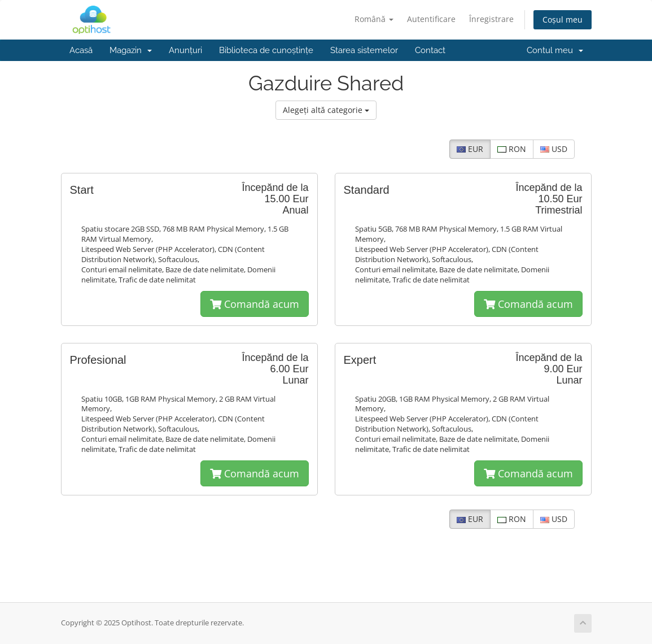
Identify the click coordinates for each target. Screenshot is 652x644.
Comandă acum (255, 304)
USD (554, 149)
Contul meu (555, 50)
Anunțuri (185, 50)
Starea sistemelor (364, 50)
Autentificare (431, 19)
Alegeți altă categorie (326, 110)
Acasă (81, 50)
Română (374, 19)
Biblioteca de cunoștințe (266, 50)
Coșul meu (563, 19)
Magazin (131, 50)
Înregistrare (491, 19)
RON (512, 149)
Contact (430, 50)
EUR (470, 149)
